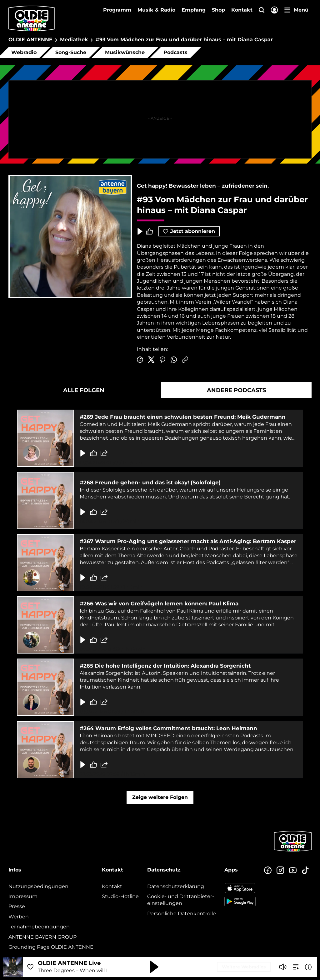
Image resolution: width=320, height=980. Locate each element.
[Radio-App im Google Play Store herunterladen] (240, 902)
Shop (218, 10)
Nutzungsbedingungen (38, 886)
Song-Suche (71, 52)
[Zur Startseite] (293, 851)
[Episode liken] (149, 231)
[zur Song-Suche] (296, 967)
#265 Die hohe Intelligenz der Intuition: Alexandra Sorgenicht (165, 666)
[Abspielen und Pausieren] (154, 967)
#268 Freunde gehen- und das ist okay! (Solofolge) (150, 482)
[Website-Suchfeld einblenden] (262, 10)
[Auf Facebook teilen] (140, 360)
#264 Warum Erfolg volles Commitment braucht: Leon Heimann (168, 728)
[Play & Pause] (139, 231)
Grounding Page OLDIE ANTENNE (51, 947)
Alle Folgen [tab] (84, 390)
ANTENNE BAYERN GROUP (42, 937)
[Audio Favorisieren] (30, 967)
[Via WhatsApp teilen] (174, 360)
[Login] (274, 10)
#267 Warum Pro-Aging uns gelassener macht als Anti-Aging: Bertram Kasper (188, 541)
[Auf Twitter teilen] (151, 360)
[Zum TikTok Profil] (305, 871)
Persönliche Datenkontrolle (182, 914)
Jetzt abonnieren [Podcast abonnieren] (189, 231)
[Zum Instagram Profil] (280, 871)
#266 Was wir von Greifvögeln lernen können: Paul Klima (159, 604)
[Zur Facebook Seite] (268, 871)
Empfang (194, 10)
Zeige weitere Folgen (160, 797)
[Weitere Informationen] (308, 967)
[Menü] (296, 10)
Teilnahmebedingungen (39, 927)
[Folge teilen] (104, 453)
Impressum (23, 896)
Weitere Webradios (244, 967)
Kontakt (242, 10)
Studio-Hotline (120, 896)
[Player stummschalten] (283, 967)
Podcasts (175, 52)
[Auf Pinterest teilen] (162, 360)
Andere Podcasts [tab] (236, 390)
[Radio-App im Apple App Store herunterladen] (240, 888)
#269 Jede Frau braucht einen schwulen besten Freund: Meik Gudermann (183, 417)
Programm (117, 10)
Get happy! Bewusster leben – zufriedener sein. (203, 186)
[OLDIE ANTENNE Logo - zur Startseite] (32, 18)
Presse (17, 906)
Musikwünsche (125, 52)
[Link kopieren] (185, 360)
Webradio (24, 52)
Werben (19, 917)
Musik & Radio (156, 10)
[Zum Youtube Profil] (293, 871)
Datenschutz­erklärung (176, 886)
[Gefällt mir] (93, 453)
